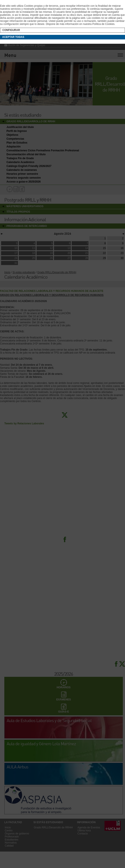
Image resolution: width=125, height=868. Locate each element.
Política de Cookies (104, 24)
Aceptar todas (13, 37)
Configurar (11, 30)
